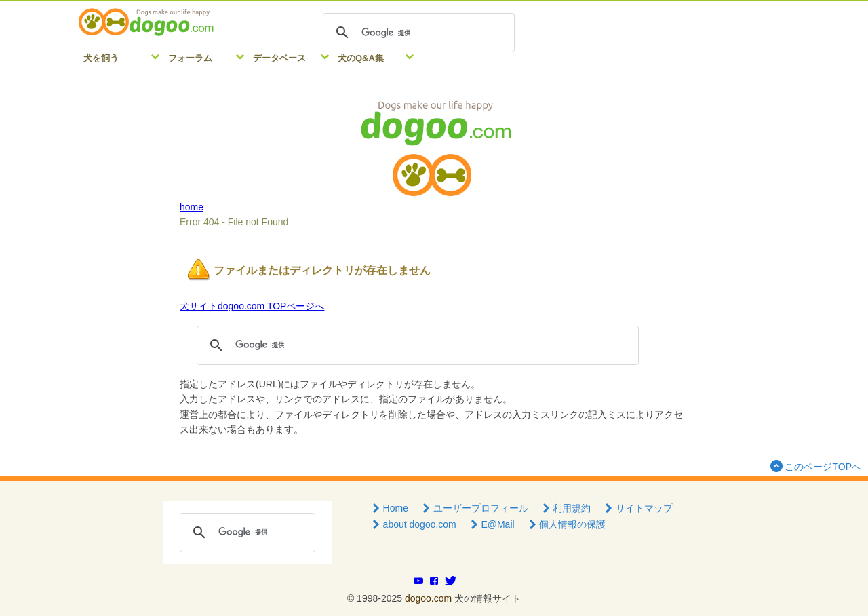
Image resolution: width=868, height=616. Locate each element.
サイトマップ (637, 508)
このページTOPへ (814, 466)
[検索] (417, 33)
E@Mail (491, 524)
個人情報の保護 (566, 524)
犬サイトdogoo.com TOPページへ (252, 306)
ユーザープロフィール (474, 508)
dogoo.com (428, 598)
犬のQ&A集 (361, 58)
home (192, 207)
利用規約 (566, 508)
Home (389, 508)
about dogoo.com (413, 524)
